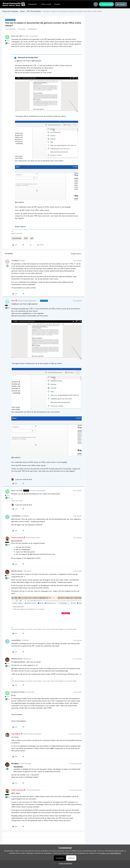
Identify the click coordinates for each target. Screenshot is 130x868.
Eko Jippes (15, 764)
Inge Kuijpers (16, 734)
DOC (26, 238)
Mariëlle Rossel (17, 571)
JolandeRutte (16, 516)
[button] (106, 4)
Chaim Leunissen (17, 538)
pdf (32, 238)
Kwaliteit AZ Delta (18, 692)
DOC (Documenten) (34, 11)
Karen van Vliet (17, 36)
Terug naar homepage (10, 11)
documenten (17, 238)
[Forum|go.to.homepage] (14, 4)
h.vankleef (15, 261)
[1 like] (22, 479)
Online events (46, 4)
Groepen (57, 4)
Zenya (22, 11)
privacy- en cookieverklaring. (111, 853)
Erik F (13, 301)
